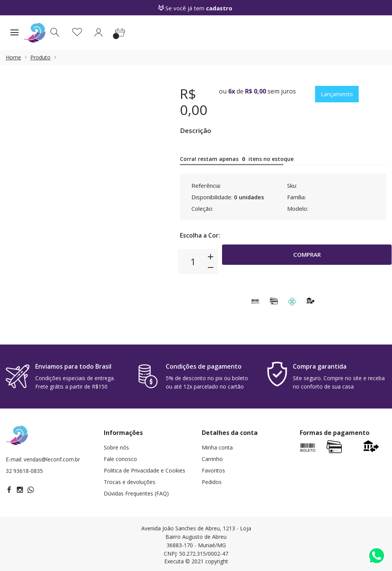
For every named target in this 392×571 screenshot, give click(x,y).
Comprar (307, 261)
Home (13, 57)
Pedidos (212, 482)
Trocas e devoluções (130, 482)
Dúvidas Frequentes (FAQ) (136, 493)
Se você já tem (196, 8)
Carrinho (212, 459)
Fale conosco (120, 459)
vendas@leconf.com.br (52, 459)
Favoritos (213, 470)
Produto (40, 57)
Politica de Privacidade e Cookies (145, 470)
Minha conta (217, 447)
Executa (174, 561)
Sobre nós (116, 447)
